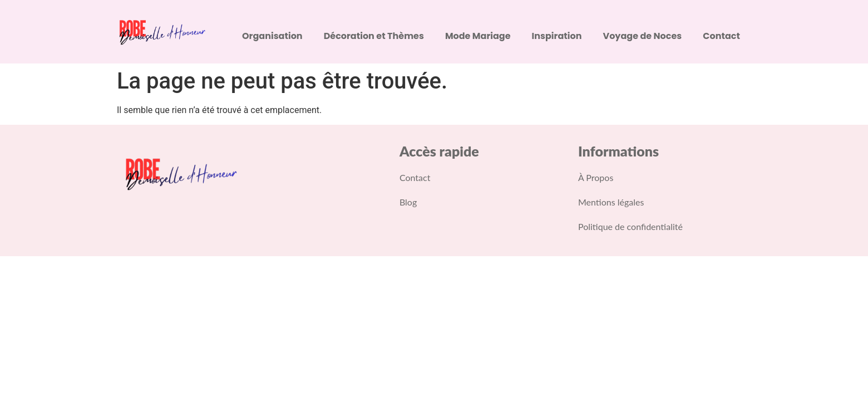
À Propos (596, 177)
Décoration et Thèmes (374, 36)
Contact (721, 36)
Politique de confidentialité (630, 226)
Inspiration (557, 36)
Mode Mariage (478, 36)
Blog (408, 202)
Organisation (272, 36)
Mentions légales (611, 202)
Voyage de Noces (643, 36)
